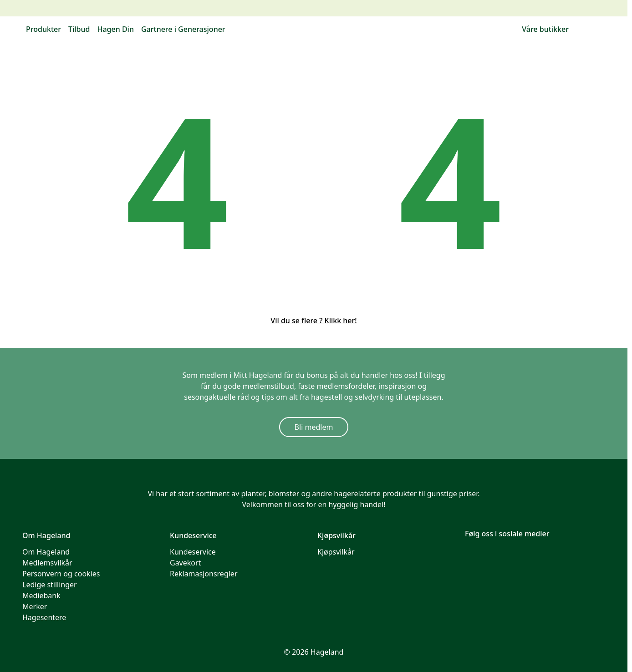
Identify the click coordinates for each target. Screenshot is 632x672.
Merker (35, 606)
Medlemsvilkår (47, 563)
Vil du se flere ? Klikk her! (313, 321)
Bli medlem (314, 427)
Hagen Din (115, 29)
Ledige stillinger (50, 585)
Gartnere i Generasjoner (183, 29)
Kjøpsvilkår (336, 552)
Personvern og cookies (61, 574)
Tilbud (79, 29)
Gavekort (185, 563)
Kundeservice (193, 552)
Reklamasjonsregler (204, 574)
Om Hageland (46, 552)
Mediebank (41, 596)
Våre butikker (545, 29)
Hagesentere (44, 617)
